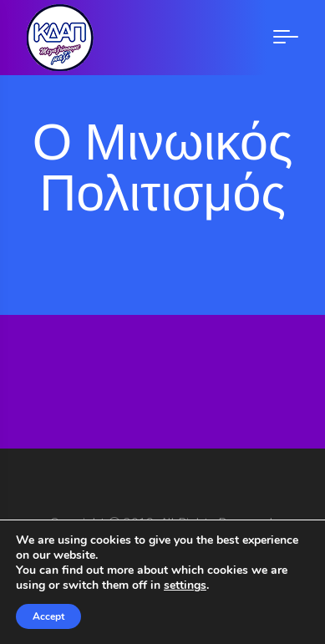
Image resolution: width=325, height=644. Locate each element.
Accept (48, 616)
